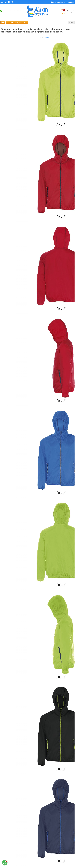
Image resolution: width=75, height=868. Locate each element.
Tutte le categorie (17, 23)
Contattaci (71, 2)
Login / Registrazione (59, 2)
